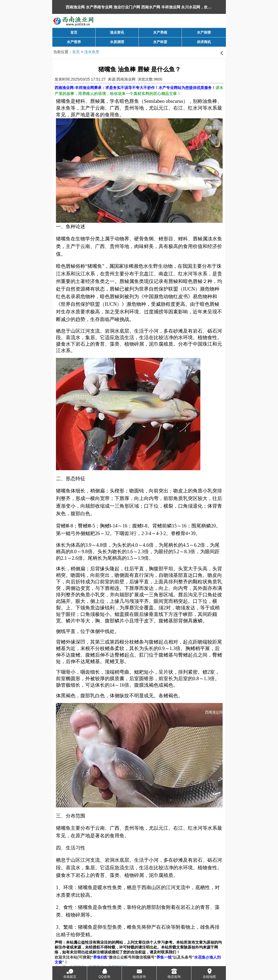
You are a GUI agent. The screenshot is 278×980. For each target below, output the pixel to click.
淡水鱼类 (92, 52)
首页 (76, 52)
